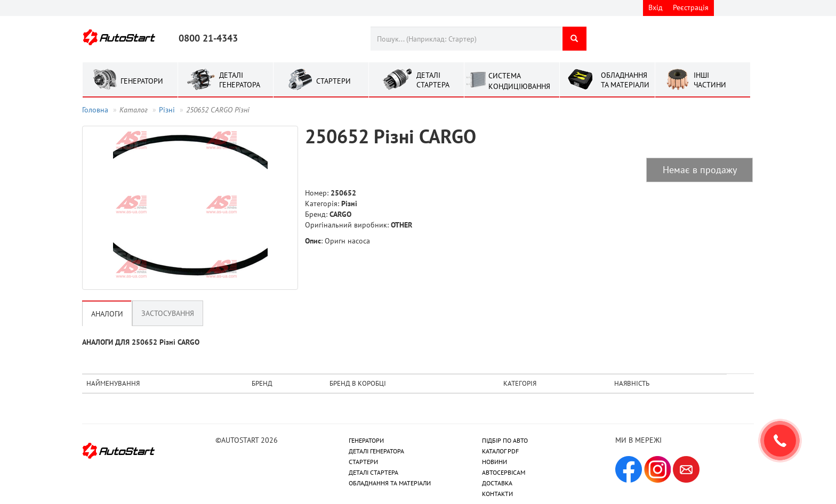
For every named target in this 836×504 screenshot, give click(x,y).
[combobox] (466, 39)
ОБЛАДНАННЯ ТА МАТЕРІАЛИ (390, 483)
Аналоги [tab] (107, 314)
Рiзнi (167, 110)
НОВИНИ (495, 462)
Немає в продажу (700, 170)
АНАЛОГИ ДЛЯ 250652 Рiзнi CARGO (141, 342)
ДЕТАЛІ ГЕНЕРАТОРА (376, 451)
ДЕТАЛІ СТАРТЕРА (373, 472)
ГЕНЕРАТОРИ (366, 440)
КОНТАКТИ (497, 494)
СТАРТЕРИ (363, 462)
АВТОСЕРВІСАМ (504, 472)
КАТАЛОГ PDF (500, 451)
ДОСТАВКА (497, 483)
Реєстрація (691, 7)
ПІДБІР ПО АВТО (505, 440)
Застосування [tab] (168, 313)
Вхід (656, 7)
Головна (95, 110)
